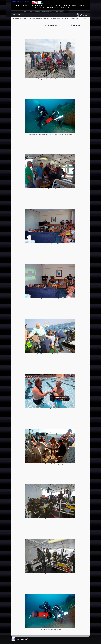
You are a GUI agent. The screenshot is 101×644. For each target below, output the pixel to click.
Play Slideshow (52, 25)
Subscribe (76, 25)
